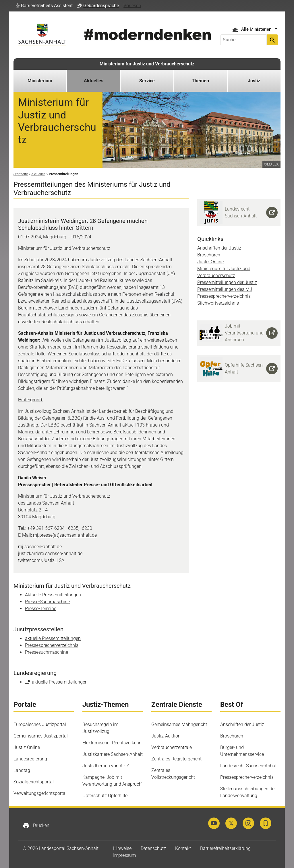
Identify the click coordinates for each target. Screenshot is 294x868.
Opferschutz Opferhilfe (105, 796)
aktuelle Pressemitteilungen (53, 638)
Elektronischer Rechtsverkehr (111, 743)
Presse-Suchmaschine (47, 602)
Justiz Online (210, 262)
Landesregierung (30, 759)
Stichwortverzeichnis (218, 303)
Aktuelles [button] (94, 81)
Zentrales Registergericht (176, 759)
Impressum (124, 855)
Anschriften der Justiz (219, 248)
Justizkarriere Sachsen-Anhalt (113, 754)
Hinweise (122, 848)
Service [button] (147, 81)
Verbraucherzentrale (172, 747)
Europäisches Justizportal (40, 724)
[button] (44, 6)
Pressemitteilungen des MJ (225, 289)
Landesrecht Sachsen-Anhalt (249, 766)
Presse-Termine (41, 609)
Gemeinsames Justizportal (41, 736)
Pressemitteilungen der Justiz (227, 282)
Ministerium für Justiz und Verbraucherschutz (147, 64)
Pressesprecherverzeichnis (52, 645)
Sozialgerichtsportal (34, 782)
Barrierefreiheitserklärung (225, 848)
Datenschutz (153, 848)
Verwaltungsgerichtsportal (40, 793)
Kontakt (183, 848)
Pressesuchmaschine (47, 652)
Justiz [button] (254, 81)
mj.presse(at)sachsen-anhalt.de (65, 535)
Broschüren (209, 255)
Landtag (22, 770)
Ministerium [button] (40, 81)
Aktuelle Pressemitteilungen (53, 595)
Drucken (36, 826)
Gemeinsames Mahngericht (179, 724)
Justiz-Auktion (166, 736)
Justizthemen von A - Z (106, 766)
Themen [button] (200, 81)
